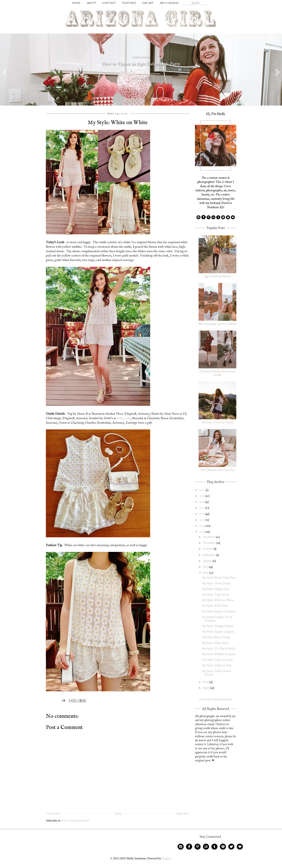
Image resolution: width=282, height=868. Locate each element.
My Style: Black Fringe (216, 637)
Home (118, 814)
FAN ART (148, 3)
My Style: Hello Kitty (215, 643)
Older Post (182, 814)
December (209, 537)
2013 (202, 532)
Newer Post (53, 814)
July (206, 567)
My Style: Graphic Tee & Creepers (217, 619)
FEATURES (129, 3)
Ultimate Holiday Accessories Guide (218, 373)
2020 (203, 490)
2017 (202, 508)
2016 (202, 514)
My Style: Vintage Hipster (218, 626)
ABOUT (91, 3)
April (206, 688)
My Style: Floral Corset (216, 584)
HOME (76, 3)
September (209, 555)
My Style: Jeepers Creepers (218, 632)
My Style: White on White (218, 600)
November (210, 543)
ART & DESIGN (169, 3)
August (208, 561)
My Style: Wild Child (215, 606)
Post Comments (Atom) (75, 821)
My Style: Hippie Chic (216, 589)
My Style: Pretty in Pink (217, 666)
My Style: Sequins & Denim (219, 612)
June (206, 573)
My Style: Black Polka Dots (219, 578)
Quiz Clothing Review (217, 276)
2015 (202, 520)
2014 (202, 526)
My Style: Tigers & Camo (218, 660)
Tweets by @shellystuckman (216, 699)
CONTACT (109, 3)
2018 (202, 502)
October (208, 549)
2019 (202, 496)
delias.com (124, 418)
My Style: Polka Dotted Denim (216, 673)
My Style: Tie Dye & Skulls (219, 649)
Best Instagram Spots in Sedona (217, 324)
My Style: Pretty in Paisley (218, 423)
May (206, 682)
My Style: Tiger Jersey (216, 595)
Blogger (166, 858)
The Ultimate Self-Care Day (218, 470)
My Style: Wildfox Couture (219, 654)
